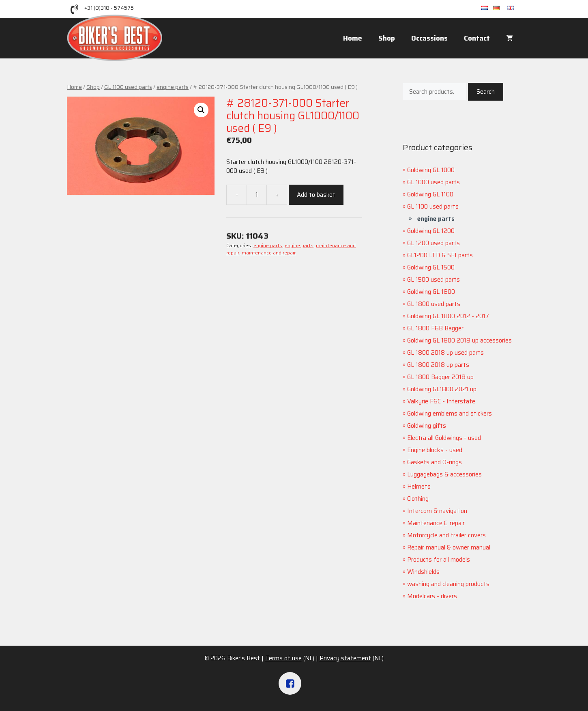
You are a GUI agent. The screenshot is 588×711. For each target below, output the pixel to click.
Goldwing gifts (427, 426)
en (514, 8)
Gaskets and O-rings (435, 462)
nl (487, 8)
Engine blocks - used (435, 450)
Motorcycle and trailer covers (446, 535)
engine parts (173, 87)
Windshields (423, 572)
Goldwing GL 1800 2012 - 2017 (448, 316)
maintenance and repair (269, 253)
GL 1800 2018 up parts (438, 365)
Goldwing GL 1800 (431, 292)
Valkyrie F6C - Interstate (441, 401)
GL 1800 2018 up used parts (445, 353)
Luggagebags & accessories (444, 474)
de (500, 8)
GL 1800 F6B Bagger (435, 328)
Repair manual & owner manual (449, 547)
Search (486, 92)
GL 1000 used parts (433, 182)
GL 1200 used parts (433, 243)
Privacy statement (345, 658)
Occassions (429, 38)
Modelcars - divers (432, 596)
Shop (387, 38)
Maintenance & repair (436, 523)
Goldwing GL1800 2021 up (442, 389)
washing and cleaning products (448, 584)
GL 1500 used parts (433, 280)
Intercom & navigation (437, 511)
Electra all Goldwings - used (444, 438)
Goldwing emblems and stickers (450, 414)
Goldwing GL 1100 (430, 194)
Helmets (419, 487)
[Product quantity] (257, 195)
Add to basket (316, 195)
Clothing (418, 499)
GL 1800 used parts (434, 304)
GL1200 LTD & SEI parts (440, 255)
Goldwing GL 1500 (431, 267)
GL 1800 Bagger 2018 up (440, 377)
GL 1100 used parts (128, 87)
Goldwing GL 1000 (431, 170)
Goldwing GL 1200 (431, 231)
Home (353, 38)
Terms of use (283, 658)
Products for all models (439, 560)
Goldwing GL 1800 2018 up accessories (459, 340)
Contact (477, 38)
